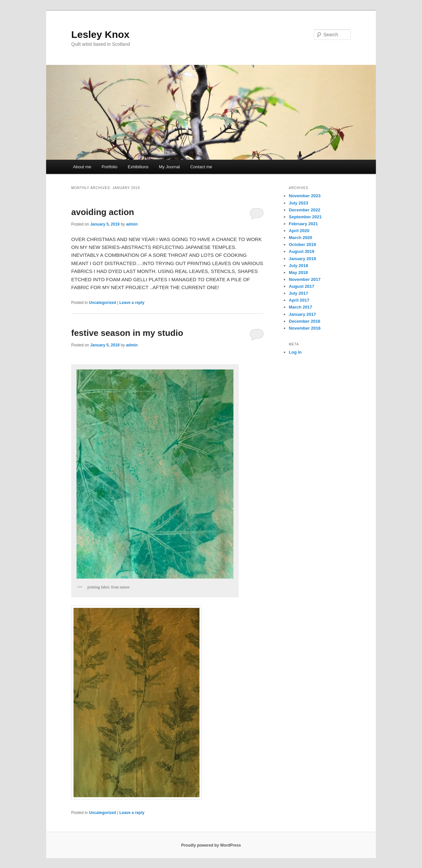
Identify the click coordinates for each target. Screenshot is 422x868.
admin (132, 224)
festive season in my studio (127, 333)
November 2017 (305, 279)
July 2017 (299, 293)
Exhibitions (138, 167)
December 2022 (304, 210)
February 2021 (303, 224)
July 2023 (299, 203)
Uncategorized (102, 303)
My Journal (169, 167)
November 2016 (305, 328)
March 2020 (301, 238)
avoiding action (103, 212)
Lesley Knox (100, 34)
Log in (295, 352)
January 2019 (302, 259)
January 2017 (302, 314)
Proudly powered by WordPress (211, 845)
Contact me (201, 167)
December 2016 (304, 321)
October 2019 (302, 244)
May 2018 (298, 272)
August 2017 (301, 286)
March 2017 (301, 307)
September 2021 (305, 217)
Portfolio (109, 167)
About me (82, 167)
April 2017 (299, 300)
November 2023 (305, 196)
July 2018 (299, 266)
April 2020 (299, 231)
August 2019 (301, 251)
